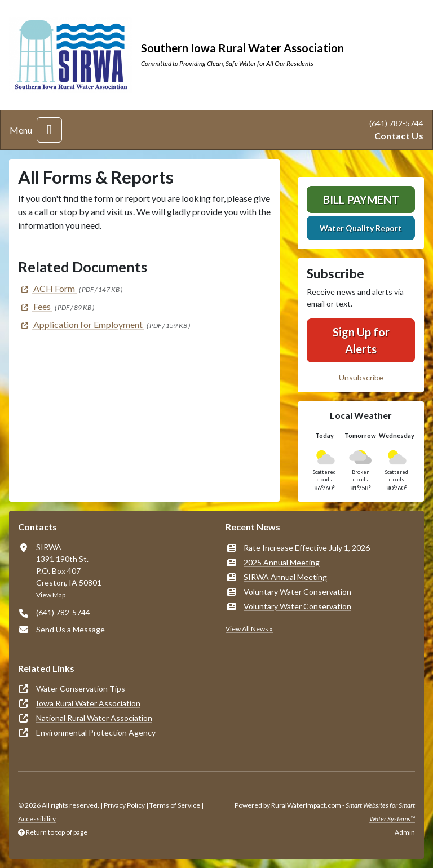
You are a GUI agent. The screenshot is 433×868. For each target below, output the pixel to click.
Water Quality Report (361, 228)
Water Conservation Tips (81, 688)
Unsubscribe (361, 377)
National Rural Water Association (94, 718)
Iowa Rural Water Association (88, 703)
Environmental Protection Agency (96, 732)
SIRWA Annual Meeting (285, 577)
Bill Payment (361, 200)
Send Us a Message (70, 629)
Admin (405, 832)
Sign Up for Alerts (361, 340)
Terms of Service (175, 805)
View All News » (249, 629)
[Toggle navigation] (49, 130)
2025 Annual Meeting (282, 562)
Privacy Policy (124, 805)
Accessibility (37, 819)
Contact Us (399, 136)
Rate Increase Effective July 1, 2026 (307, 548)
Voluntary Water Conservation (297, 592)
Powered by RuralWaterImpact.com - (325, 812)
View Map (51, 595)
